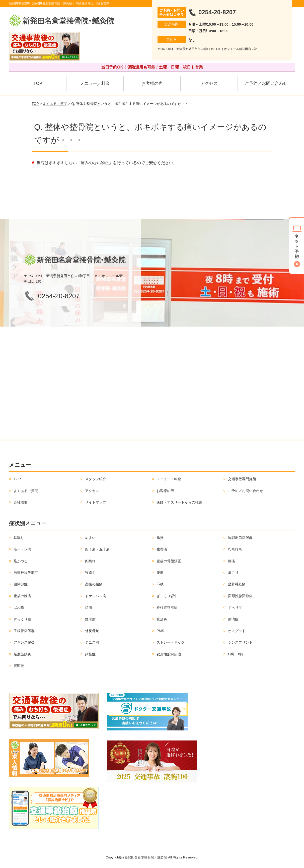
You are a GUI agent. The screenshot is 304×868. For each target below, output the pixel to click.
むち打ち (235, 549)
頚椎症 (90, 654)
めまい (90, 538)
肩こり (233, 573)
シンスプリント (240, 642)
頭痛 (89, 607)
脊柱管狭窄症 (167, 607)
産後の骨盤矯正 (169, 561)
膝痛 (232, 561)
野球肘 (90, 619)
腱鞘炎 (19, 666)
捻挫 (160, 538)
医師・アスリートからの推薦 (179, 502)
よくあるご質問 (55, 104)
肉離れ (90, 561)
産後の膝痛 (22, 596)
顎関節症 (21, 584)
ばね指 (19, 607)
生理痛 (162, 549)
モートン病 (22, 549)
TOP (38, 83)
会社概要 (21, 502)
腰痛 (160, 573)
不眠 (160, 584)
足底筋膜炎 (22, 654)
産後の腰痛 (94, 584)
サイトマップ (96, 502)
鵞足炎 (162, 619)
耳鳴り (19, 538)
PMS (160, 631)
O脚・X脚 (236, 654)
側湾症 (233, 619)
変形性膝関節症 (240, 596)
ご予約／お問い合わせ (266, 83)
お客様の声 (152, 83)
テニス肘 (92, 642)
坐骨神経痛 (237, 584)
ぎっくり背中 (167, 596)
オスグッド (237, 631)
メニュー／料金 (95, 83)
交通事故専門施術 (242, 479)
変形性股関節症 (169, 654)
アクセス (209, 83)
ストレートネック (171, 642)
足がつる (21, 561)
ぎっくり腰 (22, 619)
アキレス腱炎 (24, 642)
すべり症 (235, 607)
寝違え (90, 573)
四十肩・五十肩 (97, 549)
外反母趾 (92, 631)
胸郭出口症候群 (240, 538)
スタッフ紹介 (96, 479)
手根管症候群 (24, 631)
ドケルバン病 (96, 596)
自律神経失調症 (26, 573)
